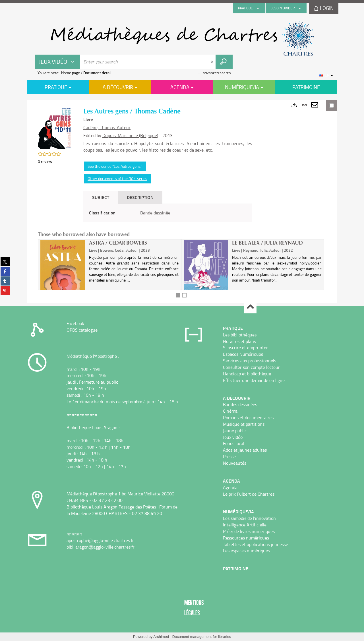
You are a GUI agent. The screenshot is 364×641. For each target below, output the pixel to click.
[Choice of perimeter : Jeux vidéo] (58, 62)
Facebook (75, 323)
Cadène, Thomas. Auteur (107, 127)
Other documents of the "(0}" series (117, 178)
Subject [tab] (101, 197)
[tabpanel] (168, 213)
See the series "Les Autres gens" (115, 166)
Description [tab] (140, 197)
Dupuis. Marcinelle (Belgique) (130, 135)
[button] (55, 128)
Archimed (161, 637)
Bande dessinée (155, 213)
